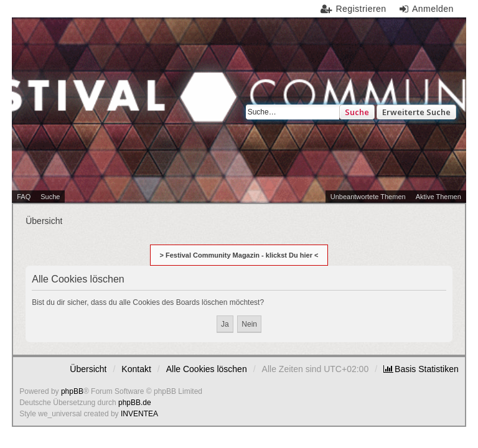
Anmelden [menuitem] (433, 9)
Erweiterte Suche (416, 112)
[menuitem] (421, 369)
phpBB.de (135, 403)
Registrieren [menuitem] (361, 9)
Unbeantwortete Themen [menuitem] (368, 197)
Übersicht (88, 369)
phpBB (72, 391)
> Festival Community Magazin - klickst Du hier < (239, 255)
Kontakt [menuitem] (136, 369)
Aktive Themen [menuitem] (438, 197)
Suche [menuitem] (50, 197)
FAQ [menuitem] (24, 197)
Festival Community (132, 110)
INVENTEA (139, 414)
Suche (357, 112)
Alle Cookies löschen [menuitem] (207, 369)
